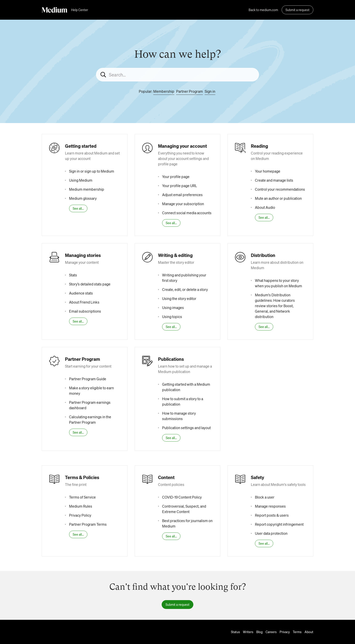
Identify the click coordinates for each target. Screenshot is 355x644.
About (309, 632)
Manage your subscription (183, 204)
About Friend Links (84, 302)
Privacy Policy (80, 515)
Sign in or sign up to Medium (92, 171)
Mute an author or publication (278, 198)
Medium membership (87, 189)
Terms (297, 632)
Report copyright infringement (279, 524)
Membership (164, 91)
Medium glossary (83, 198)
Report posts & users (272, 515)
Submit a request (297, 10)
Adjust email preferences (182, 195)
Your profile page (176, 177)
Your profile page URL (180, 186)
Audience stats (81, 293)
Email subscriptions (85, 311)
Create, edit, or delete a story (185, 289)
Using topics (172, 317)
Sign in (210, 91)
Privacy (285, 632)
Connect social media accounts (187, 213)
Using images (173, 308)
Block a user (265, 497)
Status (235, 632)
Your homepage (268, 171)
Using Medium (81, 180)
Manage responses (270, 506)
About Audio (265, 207)
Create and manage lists (274, 180)
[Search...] (177, 75)
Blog (259, 632)
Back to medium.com (263, 10)
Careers (271, 632)
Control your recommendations (280, 189)
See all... (78, 208)
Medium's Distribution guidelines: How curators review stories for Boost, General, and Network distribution (275, 306)
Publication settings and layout (186, 428)
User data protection (271, 533)
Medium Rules (81, 506)
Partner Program (189, 91)
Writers (248, 632)
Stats (73, 275)
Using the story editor (179, 298)
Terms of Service (82, 497)
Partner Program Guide (88, 379)
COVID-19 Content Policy (182, 497)
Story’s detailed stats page (90, 284)
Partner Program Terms (88, 524)
